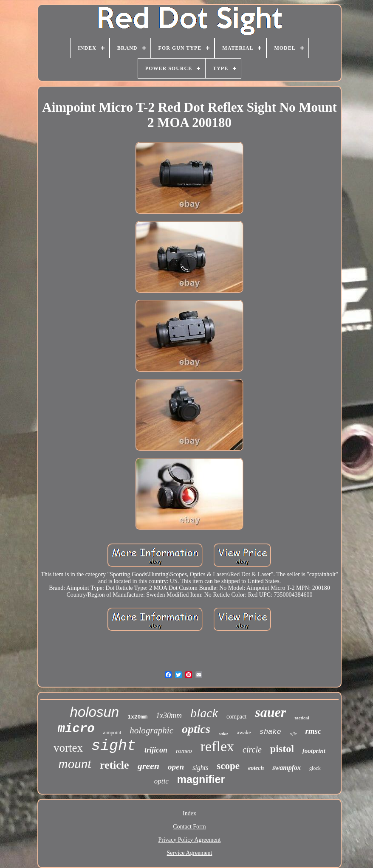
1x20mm (137, 717)
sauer (270, 712)
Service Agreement (190, 853)
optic (161, 781)
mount (75, 764)
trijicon (156, 750)
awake (244, 732)
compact (236, 717)
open (176, 767)
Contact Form (189, 827)
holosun (95, 712)
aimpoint (112, 733)
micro (76, 729)
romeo (184, 751)
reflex (217, 746)
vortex (68, 748)
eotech (256, 768)
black (204, 713)
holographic (151, 730)
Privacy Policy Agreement (190, 840)
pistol (282, 749)
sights (200, 768)
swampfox (287, 768)
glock (315, 768)
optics (196, 729)
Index (189, 813)
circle (252, 750)
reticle (114, 765)
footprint (314, 751)
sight (114, 746)
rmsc (313, 731)
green (148, 766)
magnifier (201, 779)
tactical (302, 718)
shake (270, 732)
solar (224, 733)
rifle (293, 734)
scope (228, 766)
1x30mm (169, 716)
